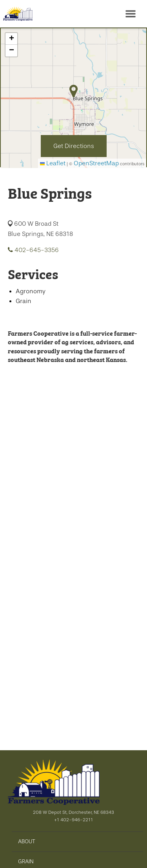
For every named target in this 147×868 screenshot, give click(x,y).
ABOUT (27, 841)
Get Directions (74, 146)
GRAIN (26, 861)
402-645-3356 (33, 250)
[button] (11, 39)
